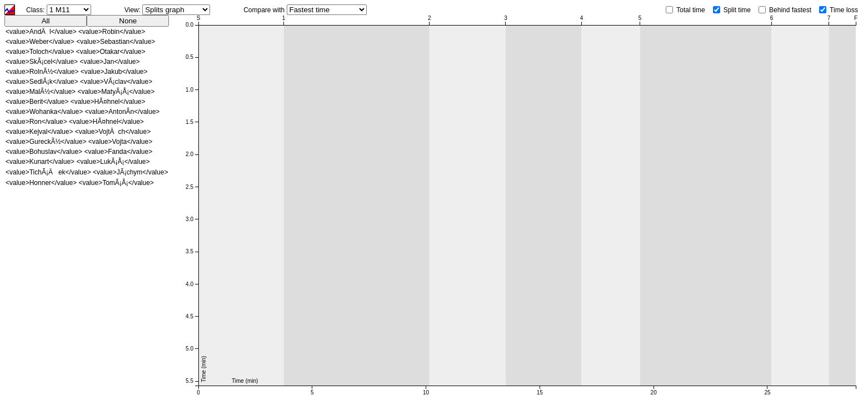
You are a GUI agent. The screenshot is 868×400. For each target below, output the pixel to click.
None (128, 21)
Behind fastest (790, 10)
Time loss (844, 10)
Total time (690, 10)
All (46, 21)
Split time (737, 10)
